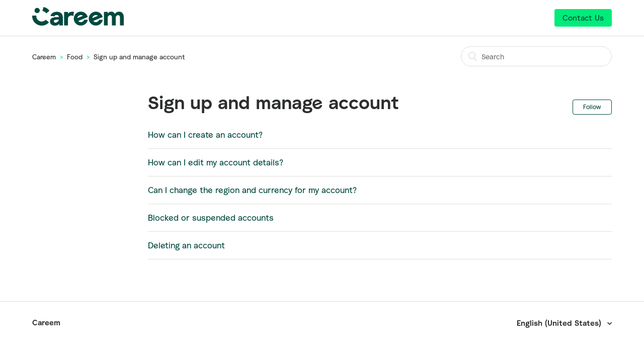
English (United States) (560, 323)
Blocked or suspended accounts (211, 218)
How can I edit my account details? (216, 162)
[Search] (536, 56)
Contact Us (583, 18)
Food (75, 57)
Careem (44, 57)
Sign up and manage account (139, 57)
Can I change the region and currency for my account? (252, 190)
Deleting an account (186, 245)
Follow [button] (592, 107)
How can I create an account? (205, 135)
